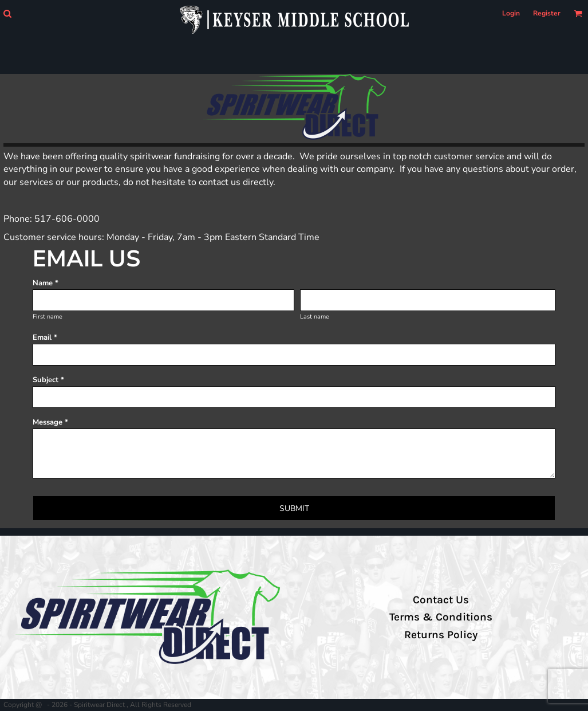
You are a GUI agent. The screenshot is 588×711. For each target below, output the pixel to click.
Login (511, 13)
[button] (7, 13)
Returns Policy (441, 635)
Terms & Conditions (441, 617)
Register (547, 13)
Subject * (48, 380)
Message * (50, 422)
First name (48, 317)
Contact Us (441, 600)
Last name (315, 317)
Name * (46, 283)
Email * (45, 337)
